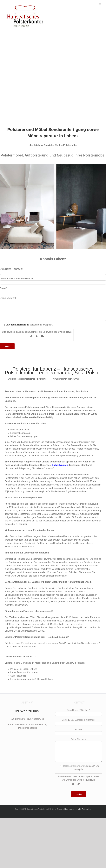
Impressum (69, 809)
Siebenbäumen (60, 465)
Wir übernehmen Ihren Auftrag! (66, 379)
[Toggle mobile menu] (100, 4)
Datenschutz (87, 809)
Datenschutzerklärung (17, 325)
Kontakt (78, 809)
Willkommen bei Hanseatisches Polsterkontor (28, 379)
